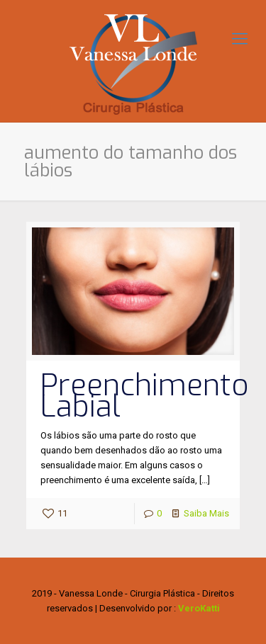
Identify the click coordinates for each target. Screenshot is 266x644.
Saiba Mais (206, 513)
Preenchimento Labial (145, 396)
